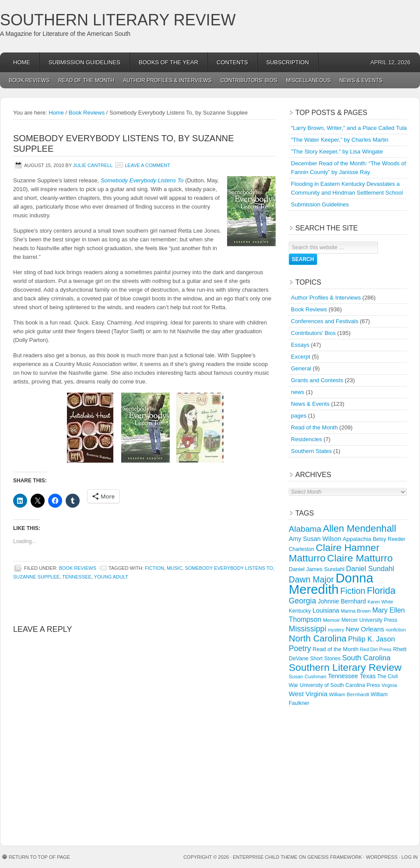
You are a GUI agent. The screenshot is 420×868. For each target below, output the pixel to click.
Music (174, 568)
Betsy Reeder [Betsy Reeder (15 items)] (389, 539)
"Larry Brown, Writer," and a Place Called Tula (349, 128)
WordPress (381, 857)
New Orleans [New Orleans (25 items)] (365, 629)
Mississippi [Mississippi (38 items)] (308, 629)
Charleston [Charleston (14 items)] (301, 549)
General (301, 368)
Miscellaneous (308, 80)
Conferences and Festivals (325, 321)
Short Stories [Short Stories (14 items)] (325, 659)
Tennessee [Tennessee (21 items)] (343, 676)
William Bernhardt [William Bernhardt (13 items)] (349, 694)
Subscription (288, 62)
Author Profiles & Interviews (167, 80)
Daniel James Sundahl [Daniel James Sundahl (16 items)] (317, 569)
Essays (300, 345)
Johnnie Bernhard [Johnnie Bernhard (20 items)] (342, 601)
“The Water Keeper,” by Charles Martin (340, 140)
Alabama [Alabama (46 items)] (305, 529)
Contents (232, 62)
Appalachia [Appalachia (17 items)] (357, 539)
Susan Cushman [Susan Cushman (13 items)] (308, 676)
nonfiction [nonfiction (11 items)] (396, 630)
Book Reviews (29, 80)
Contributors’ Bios (249, 80)
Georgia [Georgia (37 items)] (303, 601)
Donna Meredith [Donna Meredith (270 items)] (331, 584)
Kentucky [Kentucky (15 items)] (300, 611)
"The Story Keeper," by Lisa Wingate (337, 152)
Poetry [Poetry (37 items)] (300, 648)
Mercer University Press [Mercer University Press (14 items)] (370, 620)
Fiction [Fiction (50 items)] (353, 591)
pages (299, 416)
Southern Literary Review (118, 20)
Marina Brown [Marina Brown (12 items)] (356, 611)
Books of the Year (168, 62)
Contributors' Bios (313, 333)
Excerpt (301, 357)
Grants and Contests (317, 380)
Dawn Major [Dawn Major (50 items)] (311, 579)
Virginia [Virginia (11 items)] (389, 685)
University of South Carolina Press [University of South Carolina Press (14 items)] (340, 685)
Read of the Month (86, 80)
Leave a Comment (147, 165)
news (297, 392)
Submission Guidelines (84, 62)
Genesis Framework (335, 857)
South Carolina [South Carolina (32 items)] (366, 658)
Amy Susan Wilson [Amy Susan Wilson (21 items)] (315, 539)
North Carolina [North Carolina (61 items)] (318, 638)
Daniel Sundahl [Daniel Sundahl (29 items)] (370, 568)
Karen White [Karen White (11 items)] (380, 602)
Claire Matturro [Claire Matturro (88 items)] (360, 558)
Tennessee (77, 577)
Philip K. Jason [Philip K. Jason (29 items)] (372, 639)
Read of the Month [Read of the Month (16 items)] (335, 649)
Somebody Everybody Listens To (142, 180)
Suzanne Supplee (36, 577)
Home (22, 62)
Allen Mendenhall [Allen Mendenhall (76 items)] (360, 528)
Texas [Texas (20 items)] (368, 676)
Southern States (311, 451)
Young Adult (111, 577)
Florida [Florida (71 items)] (381, 591)
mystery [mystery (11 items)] (336, 630)
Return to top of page (39, 857)
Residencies (306, 439)
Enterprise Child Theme (265, 857)
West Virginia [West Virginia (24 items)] (308, 694)
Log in (410, 857)
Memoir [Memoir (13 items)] (331, 620)
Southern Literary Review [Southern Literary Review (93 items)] (345, 667)
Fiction (154, 568)
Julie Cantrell (93, 165)
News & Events (361, 80)
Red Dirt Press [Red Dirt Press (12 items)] (376, 649)
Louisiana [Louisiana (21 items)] (326, 610)
